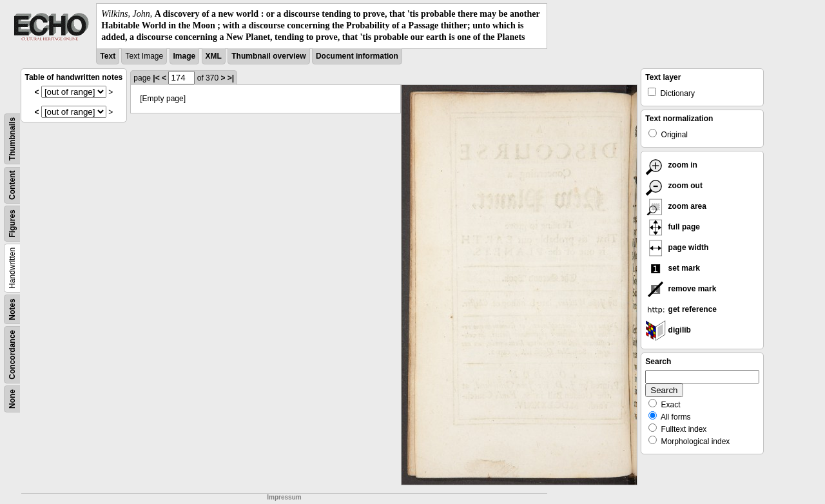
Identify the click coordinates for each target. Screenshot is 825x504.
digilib (668, 330)
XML (214, 56)
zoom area (676, 206)
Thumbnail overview (268, 56)
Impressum (284, 497)
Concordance (12, 355)
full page (673, 227)
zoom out (674, 186)
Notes (12, 309)
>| (231, 78)
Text (108, 56)
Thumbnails (12, 138)
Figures (12, 223)
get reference (681, 309)
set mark (673, 268)
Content (12, 185)
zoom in (671, 165)
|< (156, 78)
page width (677, 247)
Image (185, 56)
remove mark (681, 289)
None (12, 399)
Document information (357, 56)
